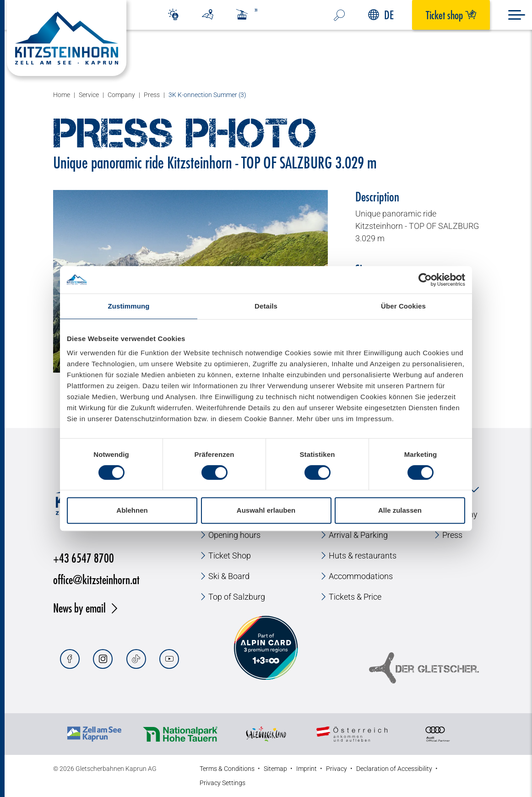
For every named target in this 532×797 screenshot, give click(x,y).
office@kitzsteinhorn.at (96, 579)
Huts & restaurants (363, 556)
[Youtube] (169, 659)
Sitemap (275, 769)
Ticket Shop (230, 556)
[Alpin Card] (266, 648)
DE (381, 15)
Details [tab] (266, 306)
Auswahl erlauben (266, 510)
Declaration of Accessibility (394, 769)
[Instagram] (103, 659)
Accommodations (361, 576)
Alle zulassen (400, 510)
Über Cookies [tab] (403, 306)
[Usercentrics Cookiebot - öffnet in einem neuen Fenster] (425, 280)
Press (452, 535)
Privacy (337, 769)
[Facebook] (70, 659)
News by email (79, 608)
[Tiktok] (136, 659)
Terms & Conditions (227, 769)
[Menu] (517, 15)
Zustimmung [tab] (129, 306)
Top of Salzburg (237, 597)
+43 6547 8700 (84, 558)
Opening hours (234, 535)
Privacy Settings (223, 783)
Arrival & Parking (358, 535)
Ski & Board (229, 576)
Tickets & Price (355, 597)
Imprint (307, 769)
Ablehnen (132, 510)
